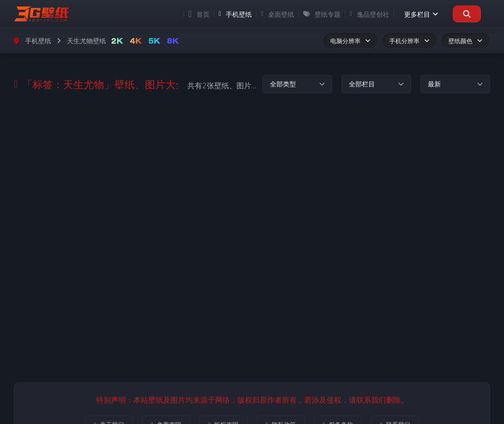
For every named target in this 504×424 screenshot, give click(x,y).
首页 (199, 14)
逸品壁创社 (370, 14)
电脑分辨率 (351, 41)
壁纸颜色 (466, 41)
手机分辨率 (410, 41)
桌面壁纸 (278, 14)
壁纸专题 (322, 14)
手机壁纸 (235, 14)
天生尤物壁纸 (86, 41)
